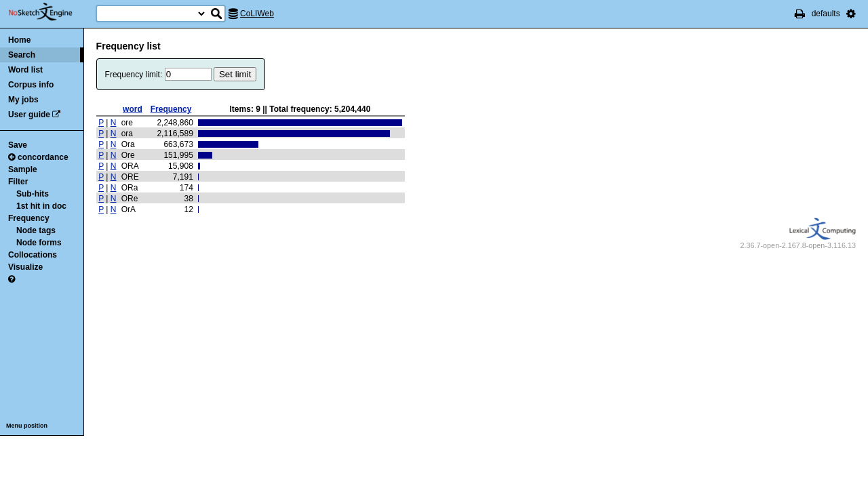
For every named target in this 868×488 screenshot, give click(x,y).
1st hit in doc (41, 206)
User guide (29, 115)
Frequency (29, 218)
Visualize (25, 267)
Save (18, 145)
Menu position (27, 426)
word (133, 109)
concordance (38, 157)
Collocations (33, 255)
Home (19, 40)
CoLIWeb (257, 14)
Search (22, 55)
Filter (18, 182)
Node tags (36, 230)
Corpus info (31, 85)
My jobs (23, 100)
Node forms (39, 243)
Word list (25, 70)
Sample (23, 169)
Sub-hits (33, 194)
